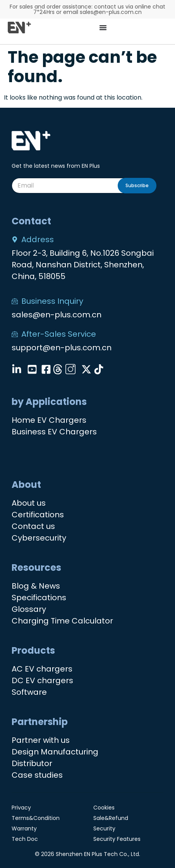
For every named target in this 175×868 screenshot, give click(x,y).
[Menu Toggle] (103, 28)
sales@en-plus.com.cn (57, 315)
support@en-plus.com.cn (62, 348)
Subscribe (137, 185)
